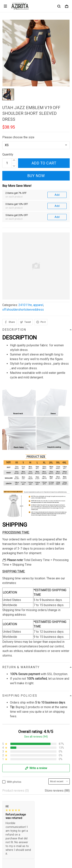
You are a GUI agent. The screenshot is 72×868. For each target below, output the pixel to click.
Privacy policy (12, 751)
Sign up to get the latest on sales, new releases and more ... (34, 825)
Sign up (60, 835)
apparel (38, 263)
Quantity (8, 154)
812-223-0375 (12, 729)
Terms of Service (14, 758)
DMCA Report (27, 851)
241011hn (25, 263)
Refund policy (12, 771)
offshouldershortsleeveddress (23, 268)
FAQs (6, 797)
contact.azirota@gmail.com (20, 734)
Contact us (9, 790)
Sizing (7, 803)
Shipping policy (13, 764)
